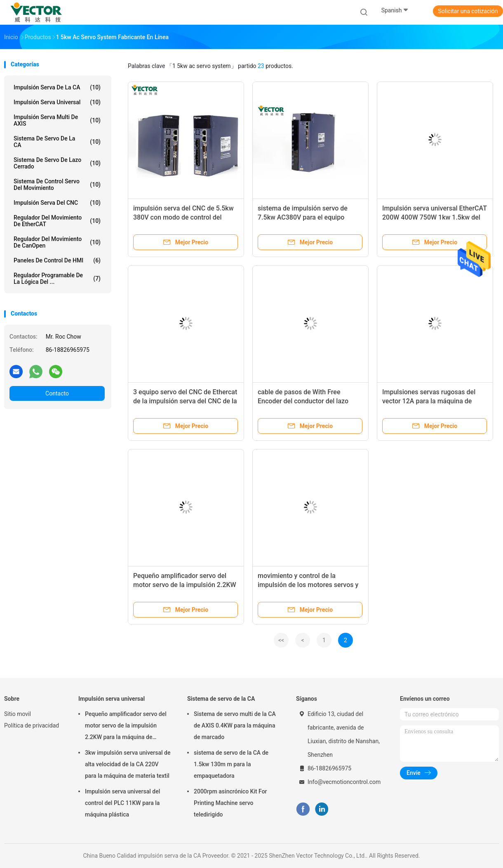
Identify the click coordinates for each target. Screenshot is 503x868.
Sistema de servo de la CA (57, 142)
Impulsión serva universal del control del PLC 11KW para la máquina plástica (122, 803)
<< (281, 640)
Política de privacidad (32, 725)
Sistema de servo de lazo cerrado (57, 163)
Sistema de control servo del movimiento (57, 185)
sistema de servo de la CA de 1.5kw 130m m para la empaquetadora (231, 764)
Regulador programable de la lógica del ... (57, 278)
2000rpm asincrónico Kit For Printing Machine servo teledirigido (230, 803)
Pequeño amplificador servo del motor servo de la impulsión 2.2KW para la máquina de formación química (126, 727)
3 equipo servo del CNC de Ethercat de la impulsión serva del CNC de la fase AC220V (185, 401)
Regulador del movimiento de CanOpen (57, 242)
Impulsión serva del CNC (57, 203)
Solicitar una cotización (468, 11)
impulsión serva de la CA (57, 87)
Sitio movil (18, 714)
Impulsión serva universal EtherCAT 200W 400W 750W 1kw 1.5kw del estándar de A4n (435, 217)
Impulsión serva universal (57, 102)
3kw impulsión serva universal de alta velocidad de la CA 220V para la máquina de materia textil (128, 764)
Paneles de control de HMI (57, 260)
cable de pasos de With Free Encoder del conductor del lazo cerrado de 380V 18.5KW (303, 401)
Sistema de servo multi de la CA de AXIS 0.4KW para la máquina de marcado (235, 725)
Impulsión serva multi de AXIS (57, 120)
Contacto (57, 393)
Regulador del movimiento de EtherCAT (57, 221)
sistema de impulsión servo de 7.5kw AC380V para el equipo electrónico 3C (303, 217)
